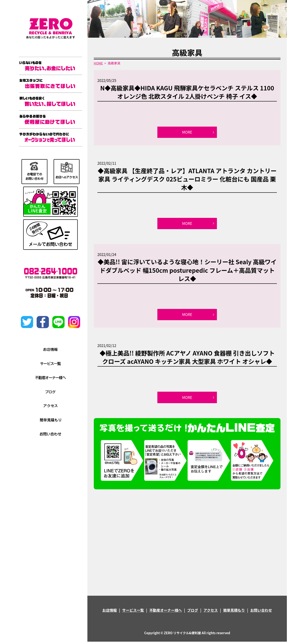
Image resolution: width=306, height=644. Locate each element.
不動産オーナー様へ (166, 612)
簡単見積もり (234, 612)
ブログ (193, 612)
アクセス (211, 612)
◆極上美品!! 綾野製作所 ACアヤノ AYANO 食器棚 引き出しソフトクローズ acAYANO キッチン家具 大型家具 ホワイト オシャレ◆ (187, 359)
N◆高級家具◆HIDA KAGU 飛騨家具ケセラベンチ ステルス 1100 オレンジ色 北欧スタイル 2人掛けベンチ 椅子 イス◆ (187, 92)
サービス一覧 (133, 612)
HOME (98, 63)
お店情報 (110, 612)
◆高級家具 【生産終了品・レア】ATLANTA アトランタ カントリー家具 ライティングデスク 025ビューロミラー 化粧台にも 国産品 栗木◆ (187, 180)
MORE (187, 133)
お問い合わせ (261, 612)
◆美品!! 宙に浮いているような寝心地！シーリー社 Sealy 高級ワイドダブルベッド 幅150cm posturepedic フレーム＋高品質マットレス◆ (187, 271)
